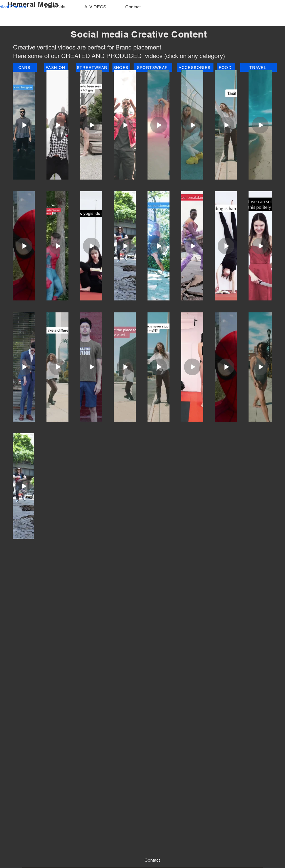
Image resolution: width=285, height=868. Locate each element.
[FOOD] (226, 68)
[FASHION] (56, 68)
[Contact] (152, 860)
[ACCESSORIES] (195, 68)
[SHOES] (121, 68)
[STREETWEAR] (93, 68)
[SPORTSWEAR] (153, 68)
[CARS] (25, 68)
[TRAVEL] (258, 68)
